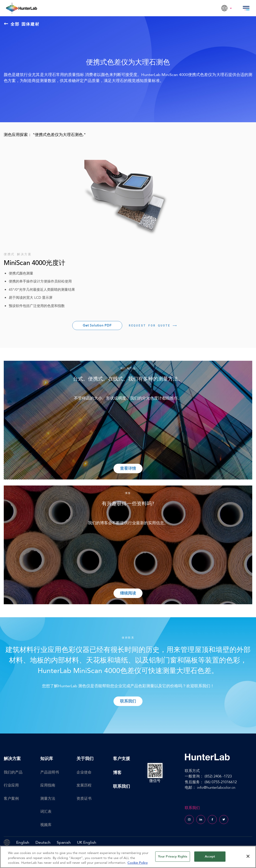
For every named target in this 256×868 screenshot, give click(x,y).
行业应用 (11, 785)
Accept (210, 856)
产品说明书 (50, 772)
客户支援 (121, 759)
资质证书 (84, 798)
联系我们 (121, 786)
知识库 (47, 759)
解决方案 (12, 759)
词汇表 (46, 811)
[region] (128, 857)
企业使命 (84, 772)
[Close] (248, 856)
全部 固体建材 (22, 24)
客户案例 (11, 798)
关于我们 (85, 759)
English (23, 842)
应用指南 (48, 785)
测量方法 (48, 798)
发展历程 (84, 785)
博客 (117, 773)
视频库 (46, 825)
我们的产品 (13, 772)
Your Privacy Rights (173, 856)
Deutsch (43, 842)
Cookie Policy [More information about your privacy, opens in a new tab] (138, 863)
